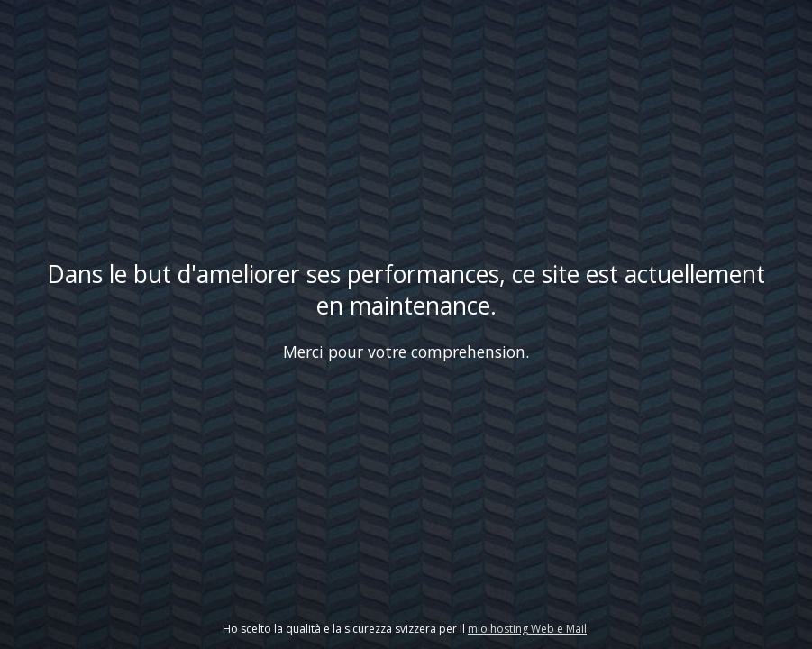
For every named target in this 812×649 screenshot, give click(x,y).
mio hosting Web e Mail (527, 629)
